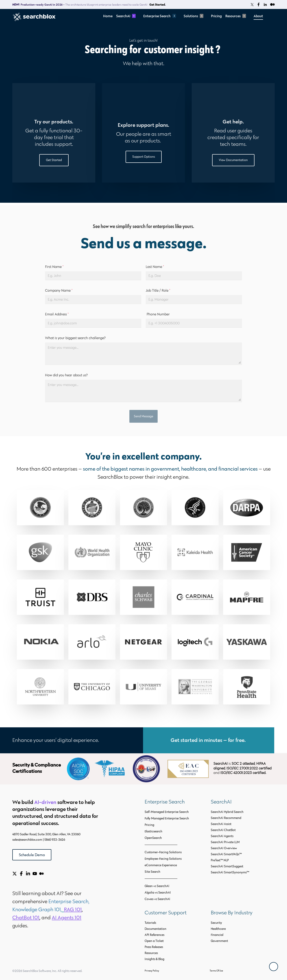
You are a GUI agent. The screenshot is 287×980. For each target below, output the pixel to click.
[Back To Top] (274, 967)
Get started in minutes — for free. (209, 740)
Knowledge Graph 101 (37, 909)
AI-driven (45, 802)
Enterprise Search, (70, 901)
